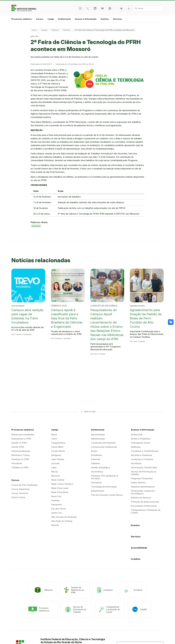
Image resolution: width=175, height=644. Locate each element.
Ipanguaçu (56, 455)
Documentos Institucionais (144, 506)
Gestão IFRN (18, 447)
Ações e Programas (141, 439)
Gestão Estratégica (100, 467)
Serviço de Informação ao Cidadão (144, 473)
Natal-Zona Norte (60, 492)
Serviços (117, 19)
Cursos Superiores (20, 489)
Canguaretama (58, 443)
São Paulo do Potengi (62, 521)
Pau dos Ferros (59, 509)
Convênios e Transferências (145, 451)
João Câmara (58, 459)
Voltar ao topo (90, 412)
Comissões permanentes (103, 443)
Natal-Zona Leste (60, 488)
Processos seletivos (22, 19)
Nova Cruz (56, 496)
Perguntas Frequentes (142, 478)
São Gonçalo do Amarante (64, 517)
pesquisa (36, 226)
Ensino (94, 451)
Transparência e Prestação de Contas (146, 511)
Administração (98, 439)
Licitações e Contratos (142, 459)
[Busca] (149, 8)
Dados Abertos (138, 483)
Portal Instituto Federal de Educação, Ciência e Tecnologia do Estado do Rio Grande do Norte (24, 8)
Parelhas (55, 500)
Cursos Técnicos (20, 493)
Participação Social (140, 443)
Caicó (54, 439)
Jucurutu (55, 463)
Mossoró (56, 476)
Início (34, 30)
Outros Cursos (18, 497)
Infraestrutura (98, 491)
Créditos (136, 559)
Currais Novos (58, 451)
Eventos (105, 19)
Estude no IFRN (19, 443)
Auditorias (136, 447)
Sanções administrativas (143, 487)
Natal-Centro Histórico (62, 484)
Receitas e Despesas (141, 455)
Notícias (67, 30)
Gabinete (95, 463)
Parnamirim (57, 505)
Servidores (17, 463)
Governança (97, 472)
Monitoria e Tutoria (20, 455)
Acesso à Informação (86, 19)
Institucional (64, 19)
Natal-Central (58, 480)
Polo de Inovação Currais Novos (107, 495)
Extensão (96, 459)
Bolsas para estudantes (23, 435)
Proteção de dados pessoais (145, 502)
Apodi (54, 435)
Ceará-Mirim (57, 447)
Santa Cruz (57, 513)
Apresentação (98, 435)
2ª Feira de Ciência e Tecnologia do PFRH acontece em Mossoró (104, 30)
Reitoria (55, 30)
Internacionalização (21, 451)
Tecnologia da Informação (104, 487)
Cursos (40, 19)
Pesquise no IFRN (20, 459)
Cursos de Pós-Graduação (24, 485)
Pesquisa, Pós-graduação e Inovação (105, 477)
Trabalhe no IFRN (20, 467)
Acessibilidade (139, 548)
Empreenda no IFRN (21, 439)
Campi (51, 19)
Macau (55, 472)
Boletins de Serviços (141, 498)
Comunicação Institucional (104, 447)
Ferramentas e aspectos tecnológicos (143, 492)
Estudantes (97, 455)
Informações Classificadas (144, 467)
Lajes (54, 467)
